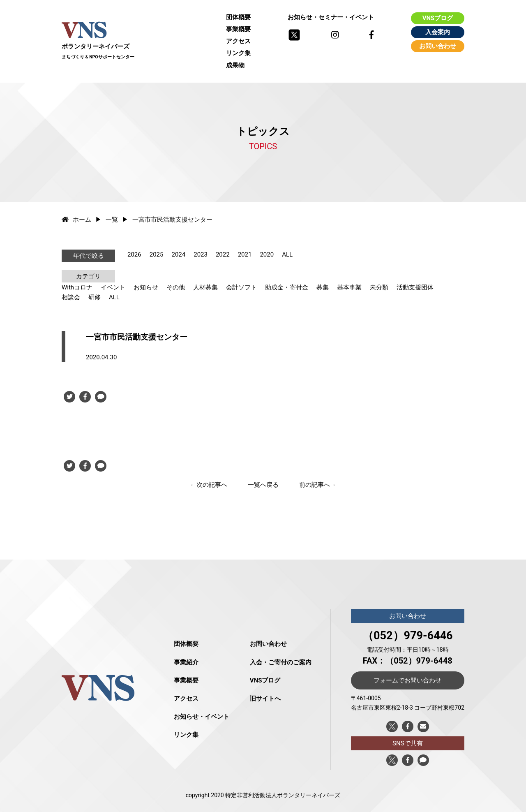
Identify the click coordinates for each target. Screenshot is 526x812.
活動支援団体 (415, 287)
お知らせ (146, 287)
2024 (178, 254)
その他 (176, 287)
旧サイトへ (265, 699)
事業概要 (238, 29)
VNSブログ (438, 18)
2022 (223, 254)
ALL (287, 254)
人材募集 (205, 287)
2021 (245, 254)
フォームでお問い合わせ (407, 680)
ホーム (76, 220)
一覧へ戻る (263, 485)
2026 (134, 254)
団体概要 (238, 17)
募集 (323, 287)
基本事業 (349, 287)
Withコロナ (77, 287)
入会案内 (438, 32)
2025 (157, 254)
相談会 (71, 297)
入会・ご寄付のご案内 (281, 662)
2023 (201, 254)
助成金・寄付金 (287, 287)
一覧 (112, 220)
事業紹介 (186, 662)
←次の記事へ (209, 485)
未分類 (379, 287)
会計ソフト (241, 287)
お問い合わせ (438, 46)
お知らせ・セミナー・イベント (331, 17)
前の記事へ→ (318, 485)
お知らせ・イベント (202, 717)
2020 (267, 254)
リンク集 (238, 53)
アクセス (238, 41)
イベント (113, 287)
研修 (95, 297)
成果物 (235, 65)
